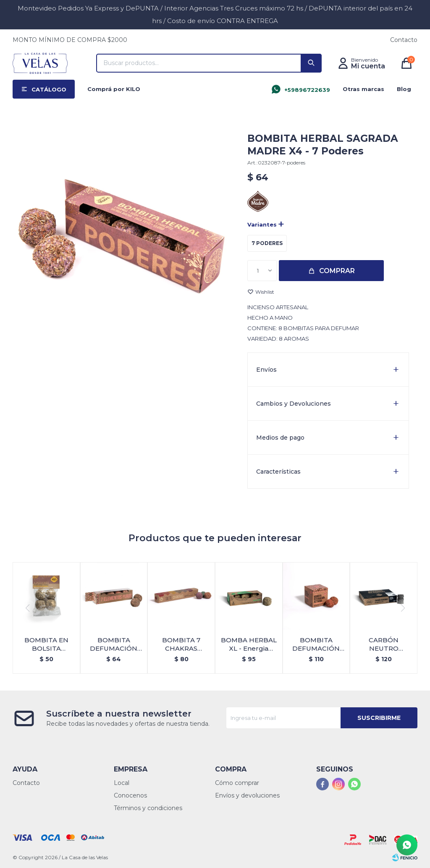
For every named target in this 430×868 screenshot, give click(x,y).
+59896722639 (307, 90)
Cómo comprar (237, 783)
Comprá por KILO (114, 89)
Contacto (404, 40)
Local (122, 783)
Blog (404, 89)
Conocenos (130, 795)
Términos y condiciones (148, 808)
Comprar (337, 271)
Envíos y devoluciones (247, 795)
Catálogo (49, 89)
